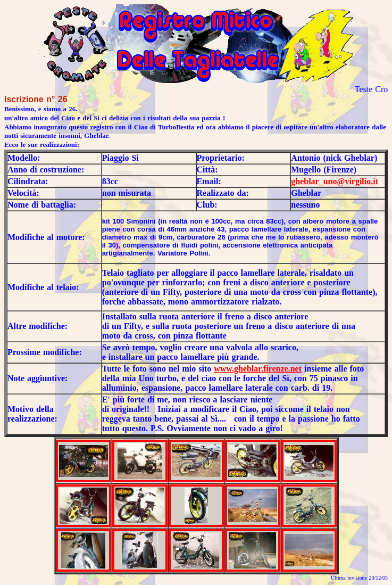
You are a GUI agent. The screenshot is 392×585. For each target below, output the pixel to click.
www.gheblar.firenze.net (258, 369)
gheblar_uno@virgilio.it (335, 181)
